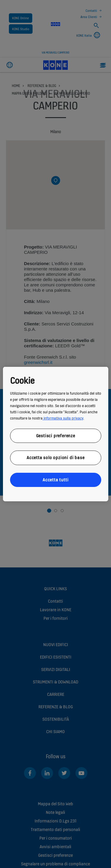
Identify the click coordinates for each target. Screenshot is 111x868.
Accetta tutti (55, 479)
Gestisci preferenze (55, 435)
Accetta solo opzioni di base (55, 458)
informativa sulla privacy (63, 418)
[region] (55, 434)
